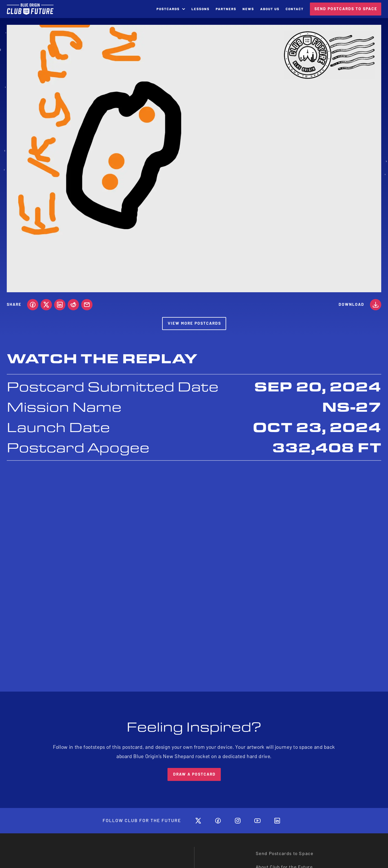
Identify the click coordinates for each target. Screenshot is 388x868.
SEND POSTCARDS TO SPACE (346, 9)
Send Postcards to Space (285, 853)
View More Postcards (194, 323)
